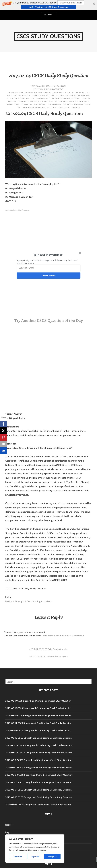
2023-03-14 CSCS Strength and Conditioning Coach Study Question (38, 723)
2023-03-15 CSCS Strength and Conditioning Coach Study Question (38, 716)
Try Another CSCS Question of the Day (49, 320)
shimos (63, 86)
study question (72, 108)
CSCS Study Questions (49, 36)
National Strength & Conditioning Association (29, 601)
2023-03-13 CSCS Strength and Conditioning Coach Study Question (38, 730)
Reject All (35, 857)
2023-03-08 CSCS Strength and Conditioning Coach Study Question (39, 753)
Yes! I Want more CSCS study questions (49, 7)
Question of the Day (53, 89)
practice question (53, 101)
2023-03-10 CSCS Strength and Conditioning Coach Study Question (38, 738)
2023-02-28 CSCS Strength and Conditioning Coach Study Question (38, 797)
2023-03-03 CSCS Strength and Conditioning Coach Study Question (39, 775)
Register (9, 825)
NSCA (41, 101)
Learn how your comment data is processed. (63, 636)
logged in (21, 632)
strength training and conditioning (46, 108)
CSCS (68, 92)
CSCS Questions (46, 95)
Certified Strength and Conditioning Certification (40, 92)
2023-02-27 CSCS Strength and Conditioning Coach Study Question (38, 805)
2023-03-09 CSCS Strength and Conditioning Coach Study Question (39, 745)
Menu (50, 15)
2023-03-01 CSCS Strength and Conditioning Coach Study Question (38, 790)
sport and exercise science (76, 101)
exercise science (62, 98)
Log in (8, 832)
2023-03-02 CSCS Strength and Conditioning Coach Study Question (39, 782)
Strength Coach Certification (36, 105)
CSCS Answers (77, 92)
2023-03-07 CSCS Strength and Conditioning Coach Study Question (39, 760)
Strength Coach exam (62, 105)
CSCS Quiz (59, 95)
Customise (17, 857)
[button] (48, 5)
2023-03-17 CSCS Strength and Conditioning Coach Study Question (38, 701)
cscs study (70, 95)
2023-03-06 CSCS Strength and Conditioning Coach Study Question (39, 768)
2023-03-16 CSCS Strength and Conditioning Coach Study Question (38, 708)
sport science (14, 105)
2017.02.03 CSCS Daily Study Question (49, 649)
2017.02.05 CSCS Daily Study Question (48, 657)
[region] (35, 849)
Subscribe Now (49, 276)
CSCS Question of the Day (25, 95)
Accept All (52, 857)
